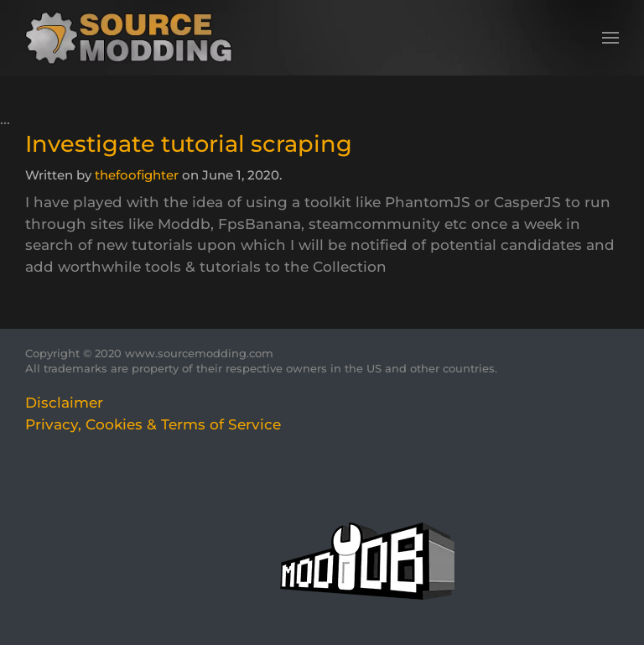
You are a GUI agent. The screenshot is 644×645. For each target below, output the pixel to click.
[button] (610, 38)
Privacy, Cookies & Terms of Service (153, 424)
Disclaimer (64, 403)
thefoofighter (137, 175)
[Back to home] (135, 38)
